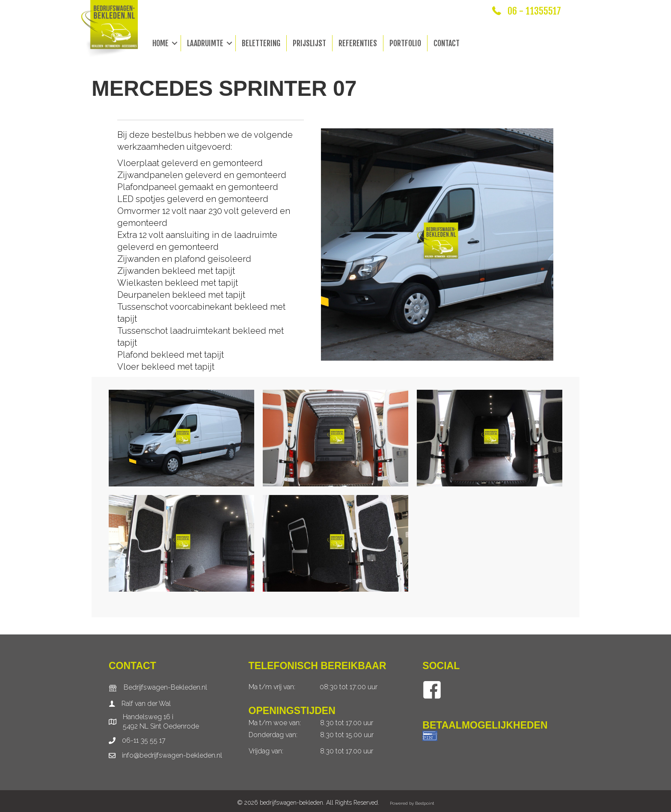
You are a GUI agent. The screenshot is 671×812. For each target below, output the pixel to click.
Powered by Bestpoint (412, 803)
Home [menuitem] (160, 43)
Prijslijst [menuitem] (309, 43)
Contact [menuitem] (447, 43)
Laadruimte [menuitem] (205, 43)
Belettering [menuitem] (261, 43)
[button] (175, 43)
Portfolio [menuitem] (405, 43)
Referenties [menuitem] (358, 43)
